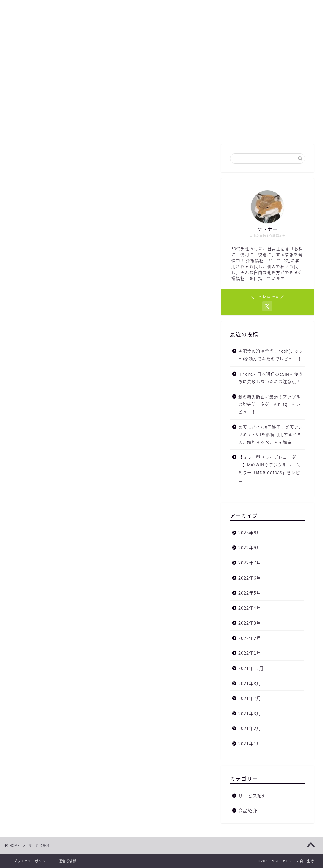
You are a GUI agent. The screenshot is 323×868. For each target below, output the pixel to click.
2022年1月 (250, 653)
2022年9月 (250, 547)
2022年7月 (250, 563)
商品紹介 (248, 810)
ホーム (99, 129)
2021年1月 (250, 743)
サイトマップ (217, 129)
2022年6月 (250, 578)
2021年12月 (251, 668)
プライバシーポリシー (32, 861)
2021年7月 (250, 698)
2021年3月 (250, 713)
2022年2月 (250, 638)
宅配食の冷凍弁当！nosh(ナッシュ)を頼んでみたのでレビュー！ (271, 355)
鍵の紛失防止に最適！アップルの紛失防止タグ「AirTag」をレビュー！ (269, 404)
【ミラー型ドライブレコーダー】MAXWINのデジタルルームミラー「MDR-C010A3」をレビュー (269, 468)
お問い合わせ (176, 129)
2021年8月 (250, 683)
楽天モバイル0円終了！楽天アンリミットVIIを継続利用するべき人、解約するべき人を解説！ (271, 434)
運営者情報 (68, 861)
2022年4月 (250, 608)
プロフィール (134, 129)
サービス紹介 (253, 795)
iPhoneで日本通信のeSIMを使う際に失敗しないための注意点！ (271, 378)
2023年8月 (250, 532)
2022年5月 (250, 593)
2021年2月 (250, 728)
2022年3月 (250, 623)
